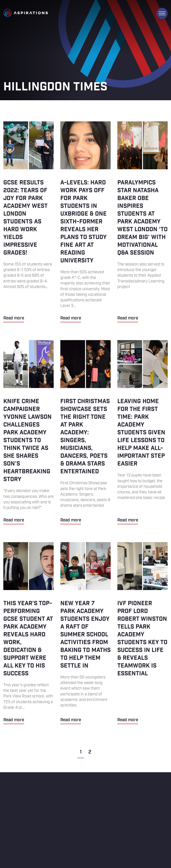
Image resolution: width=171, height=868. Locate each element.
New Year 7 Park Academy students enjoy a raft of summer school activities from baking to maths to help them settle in (85, 633)
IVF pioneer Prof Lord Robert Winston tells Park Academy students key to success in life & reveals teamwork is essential (142, 633)
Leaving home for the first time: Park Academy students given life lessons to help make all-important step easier (142, 432)
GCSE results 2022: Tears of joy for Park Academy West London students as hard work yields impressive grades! (28, 221)
